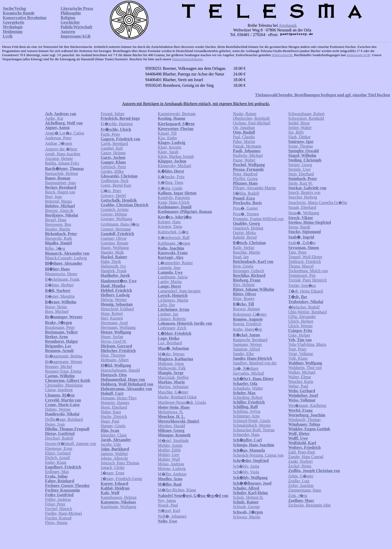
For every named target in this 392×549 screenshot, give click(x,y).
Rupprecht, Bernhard (250, 340)
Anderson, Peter (58, 138)
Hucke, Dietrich (114, 417)
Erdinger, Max (57, 472)
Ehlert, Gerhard (58, 453)
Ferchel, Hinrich (59, 509)
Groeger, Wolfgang (116, 219)
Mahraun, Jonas (171, 363)
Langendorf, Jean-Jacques (179, 291)
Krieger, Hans (169, 222)
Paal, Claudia (244, 137)
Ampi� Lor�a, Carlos (65, 133)
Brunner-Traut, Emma (63, 371)
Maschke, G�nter (173, 392)
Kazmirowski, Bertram (177, 114)
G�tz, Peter (111, 191)
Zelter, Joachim (301, 486)
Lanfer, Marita (170, 282)
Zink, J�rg (298, 496)
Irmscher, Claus (114, 435)
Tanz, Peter (298, 252)
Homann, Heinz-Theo (119, 398)
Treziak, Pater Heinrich (308, 280)
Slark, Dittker (300, 137)
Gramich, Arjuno (114, 209)
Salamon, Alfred (246, 349)
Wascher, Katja (301, 381)
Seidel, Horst (299, 123)
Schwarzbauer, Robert (307, 114)
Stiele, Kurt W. (301, 183)
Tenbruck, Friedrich (305, 261)
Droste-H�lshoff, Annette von (70, 444)
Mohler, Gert (169, 455)
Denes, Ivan (55, 424)
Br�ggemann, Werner (64, 362)
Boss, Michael (57, 311)
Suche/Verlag (14, 8)
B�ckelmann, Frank (62, 279)
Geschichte (70, 22)
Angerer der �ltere (61, 149)
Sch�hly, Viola (246, 472)
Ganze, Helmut (113, 153)
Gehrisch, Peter (113, 167)
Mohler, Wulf (169, 459)
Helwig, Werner (114, 300)
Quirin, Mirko (244, 233)
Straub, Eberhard (302, 207)
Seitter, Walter (300, 128)
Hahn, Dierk (111, 261)
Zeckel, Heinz (300, 466)
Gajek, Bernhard (114, 144)
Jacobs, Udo (111, 444)
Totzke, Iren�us (302, 285)
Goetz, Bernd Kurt (116, 185)
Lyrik (8, 36)
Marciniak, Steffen (173, 377)
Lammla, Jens (169, 268)
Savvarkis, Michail (248, 373)
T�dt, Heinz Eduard (306, 291)
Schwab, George (246, 507)
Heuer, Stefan (112, 337)
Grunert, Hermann (116, 229)
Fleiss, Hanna (56, 523)
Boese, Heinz (56, 307)
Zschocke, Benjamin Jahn (310, 505)
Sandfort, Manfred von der (255, 363)
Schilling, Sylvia (247, 411)
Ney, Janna (167, 500)
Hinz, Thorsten (113, 355)
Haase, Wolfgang (115, 248)
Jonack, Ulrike (113, 467)
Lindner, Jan (168, 314)
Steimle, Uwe (300, 169)
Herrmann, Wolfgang (118, 327)
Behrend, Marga (58, 201)
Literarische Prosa (77, 8)
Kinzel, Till (167, 133)
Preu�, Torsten (246, 214)
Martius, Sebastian (173, 387)
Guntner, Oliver (114, 238)
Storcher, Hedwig (303, 197)
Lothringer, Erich (172, 328)
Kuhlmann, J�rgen (174, 243)
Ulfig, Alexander (302, 317)
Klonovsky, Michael (175, 166)
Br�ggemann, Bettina (64, 356)
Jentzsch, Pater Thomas (120, 463)
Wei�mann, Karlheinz (307, 405)
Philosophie (71, 13)
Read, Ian (241, 257)
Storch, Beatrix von (304, 192)
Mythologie (13, 27)
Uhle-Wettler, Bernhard (308, 312)
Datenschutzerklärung (187, 59)
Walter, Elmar (300, 377)
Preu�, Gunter (245, 208)
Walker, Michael (302, 372)
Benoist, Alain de (59, 211)
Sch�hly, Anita (246, 466)
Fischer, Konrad (58, 518)
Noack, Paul (168, 505)
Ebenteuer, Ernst (59, 448)
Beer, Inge (54, 197)
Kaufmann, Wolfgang (118, 507)
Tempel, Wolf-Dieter (305, 257)
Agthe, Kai (54, 118)
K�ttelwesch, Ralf (174, 238)
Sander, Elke (243, 354)
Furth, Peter (110, 134)
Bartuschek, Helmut (61, 173)
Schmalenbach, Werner (252, 425)
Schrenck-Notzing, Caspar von (258, 455)
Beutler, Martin (58, 229)
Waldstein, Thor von (305, 368)
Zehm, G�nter (301, 476)
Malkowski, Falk (172, 368)
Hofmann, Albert (114, 360)
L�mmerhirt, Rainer (175, 263)
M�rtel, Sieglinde (173, 440)
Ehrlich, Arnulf (57, 458)
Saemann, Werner (247, 344)
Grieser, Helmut (114, 214)
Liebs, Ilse (167, 305)
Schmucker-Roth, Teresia (254, 430)
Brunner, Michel (59, 367)
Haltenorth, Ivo (113, 266)
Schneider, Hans (246, 435)
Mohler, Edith (169, 450)
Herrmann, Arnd (114, 323)
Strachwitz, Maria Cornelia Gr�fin (318, 203)
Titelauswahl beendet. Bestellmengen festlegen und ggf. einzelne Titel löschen (323, 95)
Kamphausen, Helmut (119, 497)
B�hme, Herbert (59, 285)
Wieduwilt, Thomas (305, 420)
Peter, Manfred (245, 174)
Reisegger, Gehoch (248, 271)
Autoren (68, 32)
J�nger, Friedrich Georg (121, 479)
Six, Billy (296, 132)
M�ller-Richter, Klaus (177, 490)
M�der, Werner (171, 354)
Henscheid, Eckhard (117, 309)
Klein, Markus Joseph (176, 156)
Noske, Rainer (245, 114)
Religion (68, 18)
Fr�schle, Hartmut (117, 124)
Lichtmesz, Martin (173, 300)
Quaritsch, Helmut (248, 228)
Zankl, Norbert (301, 461)
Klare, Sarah (168, 152)
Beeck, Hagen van (60, 192)
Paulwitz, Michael (248, 155)
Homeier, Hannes (115, 403)
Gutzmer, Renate (114, 243)
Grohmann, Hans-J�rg (120, 224)
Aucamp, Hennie (59, 158)
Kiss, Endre (168, 138)
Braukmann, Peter (60, 327)
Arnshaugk (288, 25)
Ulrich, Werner (301, 326)
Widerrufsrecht (282, 55)
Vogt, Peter (297, 349)
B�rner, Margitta (60, 296)
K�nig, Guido (170, 188)
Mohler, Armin (170, 445)
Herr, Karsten (112, 318)
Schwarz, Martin (247, 517)
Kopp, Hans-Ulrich (174, 202)
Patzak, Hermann (247, 146)
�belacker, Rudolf (304, 307)
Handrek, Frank (113, 271)
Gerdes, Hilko (112, 171)
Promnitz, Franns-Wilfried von (258, 219)
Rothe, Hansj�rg (247, 329)
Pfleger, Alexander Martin (254, 188)
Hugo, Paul (110, 421)
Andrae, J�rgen (59, 143)
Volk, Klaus (298, 358)
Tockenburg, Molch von (308, 271)
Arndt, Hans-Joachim (63, 154)
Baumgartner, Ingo (60, 183)
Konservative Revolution (25, 18)
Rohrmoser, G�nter (250, 314)
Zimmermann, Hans (305, 490)
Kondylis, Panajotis (174, 198)
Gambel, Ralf (112, 148)
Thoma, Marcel (301, 266)
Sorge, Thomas (301, 146)
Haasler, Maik (112, 252)
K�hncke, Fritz (171, 177)
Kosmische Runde (19, 13)
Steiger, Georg (300, 165)
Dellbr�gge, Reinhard (64, 419)
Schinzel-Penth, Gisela (252, 421)
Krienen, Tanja (170, 226)
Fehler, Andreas (58, 499)
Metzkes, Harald (172, 426)
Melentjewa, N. (171, 412)
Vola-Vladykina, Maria (307, 344)
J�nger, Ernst (112, 473)
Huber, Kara (111, 412)
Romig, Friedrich (247, 324)
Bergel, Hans (56, 220)
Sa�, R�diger (246, 368)
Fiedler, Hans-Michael (63, 513)
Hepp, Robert (112, 314)
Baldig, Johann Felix (62, 163)
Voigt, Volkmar (301, 354)
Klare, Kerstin (170, 147)
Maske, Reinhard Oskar (177, 397)
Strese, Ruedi (299, 227)
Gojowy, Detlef (113, 196)
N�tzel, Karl (169, 511)
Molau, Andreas (171, 464)
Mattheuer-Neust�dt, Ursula (182, 402)
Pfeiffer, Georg (245, 179)
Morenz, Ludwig (172, 469)
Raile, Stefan (243, 248)
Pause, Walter (244, 160)
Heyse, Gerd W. (114, 341)
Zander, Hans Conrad (306, 457)
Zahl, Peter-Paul (302, 452)
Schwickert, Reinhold (306, 118)
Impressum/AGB (75, 36)
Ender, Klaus (56, 462)
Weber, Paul (298, 386)
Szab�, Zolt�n (302, 243)
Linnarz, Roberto (172, 319)
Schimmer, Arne (246, 416)
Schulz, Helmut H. (248, 497)
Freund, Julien (112, 114)
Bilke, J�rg (55, 248)
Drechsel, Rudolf (59, 438)
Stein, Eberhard (301, 174)
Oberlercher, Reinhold (251, 118)
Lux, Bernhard (170, 343)
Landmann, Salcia (173, 277)
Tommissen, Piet (302, 275)
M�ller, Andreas (172, 474)
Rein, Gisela (243, 266)
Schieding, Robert (248, 397)
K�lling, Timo (171, 182)
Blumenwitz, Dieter (61, 274)
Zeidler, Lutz (299, 481)
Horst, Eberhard (114, 407)
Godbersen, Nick (114, 181)
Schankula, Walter (248, 388)
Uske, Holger (299, 335)
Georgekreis (14, 22)
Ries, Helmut (244, 285)
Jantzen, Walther (114, 454)
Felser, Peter (55, 504)
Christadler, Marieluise (64, 385)
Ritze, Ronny (244, 299)
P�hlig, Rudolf (246, 193)
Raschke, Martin (246, 252)
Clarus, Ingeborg (59, 390)
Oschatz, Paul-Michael (252, 123)
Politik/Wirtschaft (76, 27)
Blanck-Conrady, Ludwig (66, 258)
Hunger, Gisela (113, 426)
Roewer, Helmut (246, 309)
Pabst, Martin (244, 141)
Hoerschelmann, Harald (120, 370)
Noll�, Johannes (172, 516)
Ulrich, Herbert (301, 321)
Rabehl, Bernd (245, 237)
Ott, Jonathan (244, 128)
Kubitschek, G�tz (173, 232)
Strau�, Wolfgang (304, 213)
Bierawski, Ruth (58, 238)
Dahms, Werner (58, 409)
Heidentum (13, 32)
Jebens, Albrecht (114, 458)
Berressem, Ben (58, 224)
